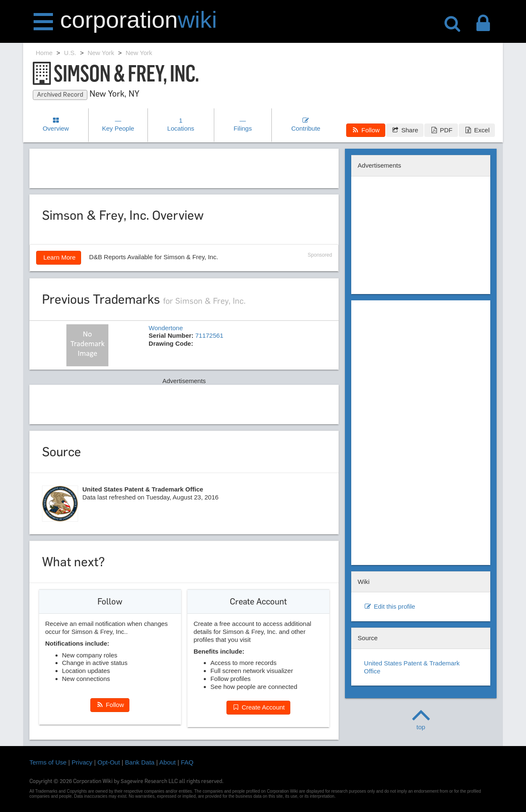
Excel (477, 130)
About (167, 762)
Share (405, 130)
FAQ (187, 762)
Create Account (258, 707)
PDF (441, 130)
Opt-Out (109, 762)
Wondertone (166, 328)
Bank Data (140, 762)
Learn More (59, 257)
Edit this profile (389, 606)
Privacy (82, 762)
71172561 (209, 335)
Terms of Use (48, 762)
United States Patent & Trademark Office (412, 667)
